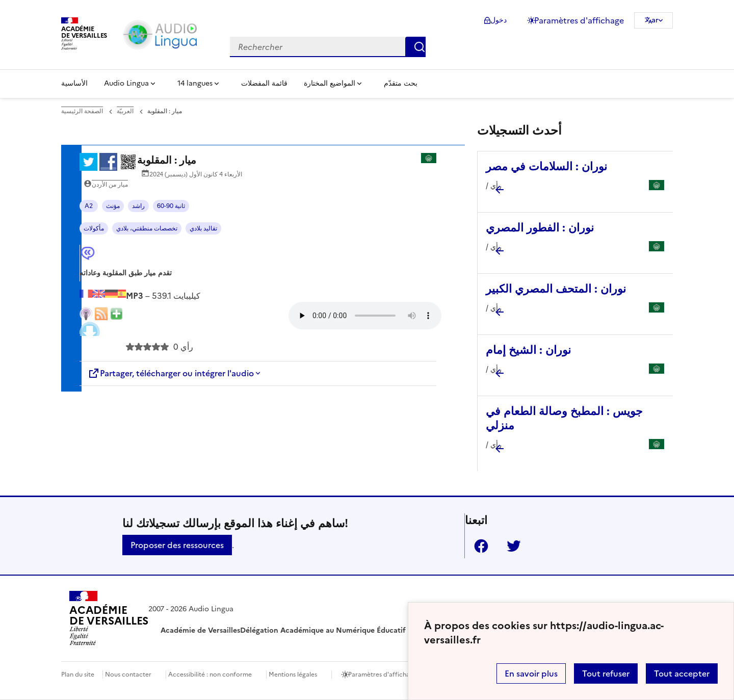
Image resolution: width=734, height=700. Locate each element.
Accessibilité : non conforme (210, 675)
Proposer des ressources (177, 545)
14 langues (195, 83)
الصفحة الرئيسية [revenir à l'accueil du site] (82, 111)
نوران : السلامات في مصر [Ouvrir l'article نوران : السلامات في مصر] (546, 166)
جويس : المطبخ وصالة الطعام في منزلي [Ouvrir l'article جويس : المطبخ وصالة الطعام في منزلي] (564, 418)
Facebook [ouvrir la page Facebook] (477, 546)
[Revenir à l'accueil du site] (109, 620)
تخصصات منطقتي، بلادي (147, 228)
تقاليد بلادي (203, 228)
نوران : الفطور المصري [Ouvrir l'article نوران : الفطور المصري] (540, 228)
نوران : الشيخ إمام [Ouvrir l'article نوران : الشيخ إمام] (528, 350)
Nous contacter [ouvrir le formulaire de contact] (128, 675)
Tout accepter (682, 673)
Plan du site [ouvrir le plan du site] (78, 675)
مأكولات (94, 228)
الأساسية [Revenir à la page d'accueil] (74, 83)
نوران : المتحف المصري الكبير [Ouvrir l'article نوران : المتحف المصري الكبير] (556, 289)
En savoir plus (531, 673)
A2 (89, 206)
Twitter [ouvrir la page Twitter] (510, 546)
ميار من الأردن (110, 185)
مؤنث (113, 206)
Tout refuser (606, 673)
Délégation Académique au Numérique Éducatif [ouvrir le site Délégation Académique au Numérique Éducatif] (323, 630)
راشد (138, 206)
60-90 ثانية (171, 206)
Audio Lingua (126, 83)
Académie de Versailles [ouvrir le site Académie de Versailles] (200, 630)
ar (655, 20)
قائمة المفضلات (264, 83)
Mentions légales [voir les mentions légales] (293, 675)
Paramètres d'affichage (383, 675)
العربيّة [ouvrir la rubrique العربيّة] (125, 111)
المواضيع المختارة (330, 83)
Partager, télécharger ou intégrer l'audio (171, 373)
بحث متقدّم (401, 83)
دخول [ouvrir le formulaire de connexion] (499, 20)
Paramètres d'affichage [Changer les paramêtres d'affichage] (579, 20)
